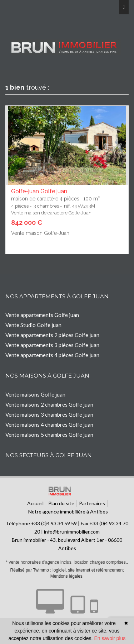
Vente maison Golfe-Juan (40, 233)
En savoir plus (110, 638)
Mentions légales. (67, 576)
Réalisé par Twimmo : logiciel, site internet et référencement (67, 570)
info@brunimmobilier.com (72, 532)
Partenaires (92, 503)
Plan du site (61, 503)
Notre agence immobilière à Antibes (68, 512)
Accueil (35, 503)
